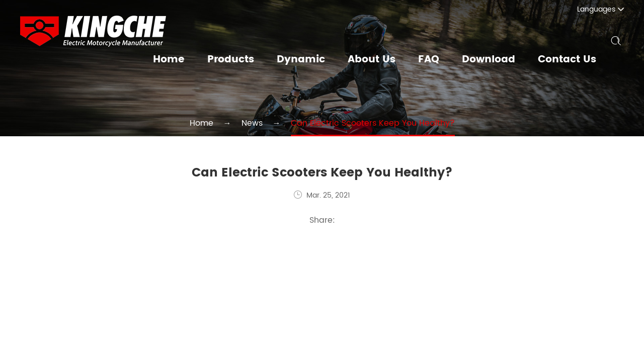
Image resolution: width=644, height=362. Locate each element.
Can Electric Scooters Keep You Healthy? (365, 123)
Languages (606, 9)
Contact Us (568, 60)
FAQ (434, 60)
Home (185, 60)
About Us (380, 60)
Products (245, 60)
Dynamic (312, 60)
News (265, 123)
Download (493, 60)
